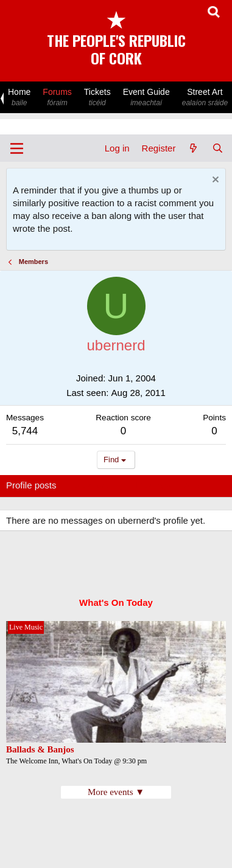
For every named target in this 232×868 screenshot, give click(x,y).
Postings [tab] (153, 485)
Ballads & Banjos (40, 749)
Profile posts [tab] (31, 485)
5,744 (25, 431)
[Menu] (17, 148)
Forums (57, 98)
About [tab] (195, 485)
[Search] (218, 148)
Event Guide (146, 98)
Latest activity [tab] (97, 485)
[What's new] (193, 148)
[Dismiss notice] (214, 181)
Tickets (97, 98)
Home (19, 98)
